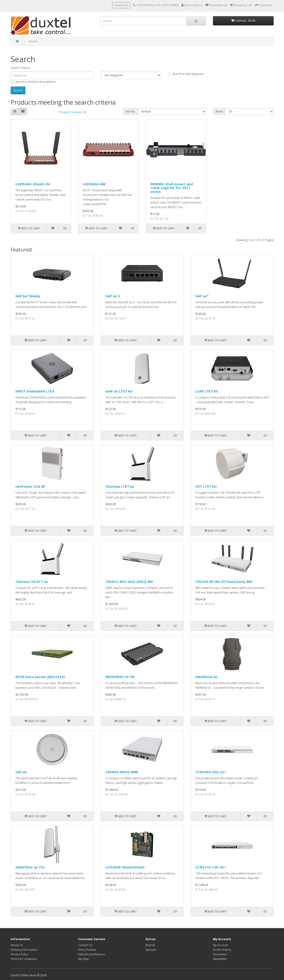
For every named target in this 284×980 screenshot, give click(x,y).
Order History (222, 950)
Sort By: (130, 111)
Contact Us (121, 5)
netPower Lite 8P (30, 486)
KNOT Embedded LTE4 (35, 391)
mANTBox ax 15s (30, 867)
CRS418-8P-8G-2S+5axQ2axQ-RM (224, 582)
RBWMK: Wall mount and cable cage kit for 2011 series (172, 188)
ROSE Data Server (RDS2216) (40, 677)
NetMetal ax (206, 677)
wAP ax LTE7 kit (119, 391)
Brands (150, 945)
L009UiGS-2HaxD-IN (33, 184)
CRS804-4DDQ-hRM (122, 772)
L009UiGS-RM (94, 184)
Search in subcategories (186, 74)
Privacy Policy (19, 954)
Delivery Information (24, 950)
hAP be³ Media (28, 296)
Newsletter (220, 959)
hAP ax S (113, 296)
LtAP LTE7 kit (207, 391)
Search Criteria (20, 68)
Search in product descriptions (33, 82)
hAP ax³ (202, 296)
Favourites (220, 954)
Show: (219, 111)
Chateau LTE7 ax (120, 486)
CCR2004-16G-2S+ (211, 772)
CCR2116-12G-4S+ (211, 867)
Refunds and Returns (91, 954)
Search (33, 41)
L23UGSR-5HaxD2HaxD (125, 867)
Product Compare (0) (72, 112)
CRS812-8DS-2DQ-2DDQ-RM (129, 582)
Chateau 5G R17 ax (32, 582)
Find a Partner (87, 950)
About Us (17, 945)
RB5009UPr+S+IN (120, 677)
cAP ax (21, 772)
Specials (151, 950)
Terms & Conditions (24, 959)
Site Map (84, 959)
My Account (220, 945)
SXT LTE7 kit (206, 486)
